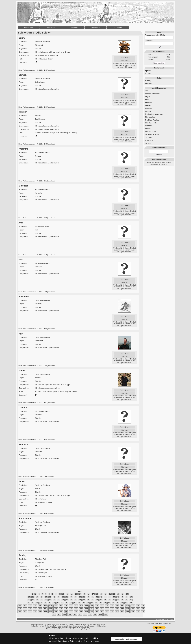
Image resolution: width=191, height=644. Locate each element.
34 (63, 597)
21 (110, 594)
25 (127, 594)
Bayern (148, 97)
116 (97, 606)
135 (66, 609)
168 (107, 612)
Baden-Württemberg (152, 94)
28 (37, 597)
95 (109, 603)
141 (97, 609)
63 (80, 600)
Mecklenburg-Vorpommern (155, 114)
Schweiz (148, 143)
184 (95, 614)
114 (86, 606)
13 (76, 594)
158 (56, 612)
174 (138, 612)
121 (122, 606)
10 (63, 594)
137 (76, 609)
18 (97, 594)
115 (92, 606)
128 (30, 609)
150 (143, 609)
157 (51, 612)
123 (133, 606)
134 (61, 609)
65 (88, 600)
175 (143, 612)
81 (50, 603)
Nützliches (51, 27)
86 (71, 603)
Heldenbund (29, 27)
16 (89, 594)
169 (112, 612)
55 (46, 600)
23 (118, 594)
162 (76, 612)
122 (127, 606)
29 (42, 597)
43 (101, 597)
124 (138, 606)
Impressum (96, 641)
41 (93, 597)
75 (131, 600)
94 (105, 603)
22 (114, 594)
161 (71, 612)
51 (29, 600)
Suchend (148, 84)
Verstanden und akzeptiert (127, 639)
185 (100, 614)
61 (71, 600)
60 (67, 600)
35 (67, 597)
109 (61, 606)
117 (102, 606)
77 (33, 603)
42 (97, 597)
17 (93, 594)
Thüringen (149, 137)
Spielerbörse (73, 27)
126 (20, 609)
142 (102, 609)
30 (46, 597)
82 (54, 603)
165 (92, 612)
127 (25, 609)
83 (58, 603)
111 (71, 606)
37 (76, 597)
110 (66, 606)
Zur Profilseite (125, 58)
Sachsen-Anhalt (151, 132)
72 (118, 600)
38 (80, 597)
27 (33, 597)
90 (88, 603)
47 (118, 597)
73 (122, 600)
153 (30, 612)
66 (93, 600)
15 (84, 594)
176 (54, 614)
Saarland (148, 126)
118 (107, 606)
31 (50, 597)
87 (75, 603)
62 (76, 600)
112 (76, 606)
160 (66, 612)
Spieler (148, 71)
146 (122, 609)
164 (86, 612)
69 (105, 600)
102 (25, 606)
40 (88, 597)
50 (131, 597)
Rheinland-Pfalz (151, 123)
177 (59, 614)
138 (81, 609)
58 (59, 600)
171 (122, 612)
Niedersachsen (151, 117)
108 (56, 606)
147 (127, 609)
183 (90, 614)
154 (35, 612)
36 (71, 597)
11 (67, 594)
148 (133, 609)
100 (131, 603)
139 (86, 609)
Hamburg (148, 108)
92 (96, 603)
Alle (147, 91)
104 (35, 606)
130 (40, 609)
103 (30, 606)
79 (41, 603)
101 (20, 606)
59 (63, 600)
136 (71, 609)
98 (122, 603)
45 (110, 597)
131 (45, 609)
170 (117, 612)
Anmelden (118, 27)
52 (33, 600)
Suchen (159, 155)
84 (62, 603)
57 (54, 600)
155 (40, 612)
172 (127, 612)
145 (117, 609)
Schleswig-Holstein (152, 135)
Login (159, 47)
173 (133, 612)
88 (79, 603)
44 (105, 597)
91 (92, 603)
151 (20, 612)
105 (40, 606)
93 (101, 603)
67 (97, 600)
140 (92, 609)
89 (84, 603)
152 (25, 612)
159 (61, 612)
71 (114, 600)
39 (84, 597)
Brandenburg (150, 103)
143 (107, 609)
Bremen (148, 105)
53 (37, 600)
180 (75, 614)
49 (127, 597)
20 (106, 594)
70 (110, 600)
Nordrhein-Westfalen (153, 120)
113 (81, 606)
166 (97, 612)
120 (117, 606)
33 (59, 597)
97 (118, 603)
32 (54, 597)
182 (85, 614)
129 (35, 609)
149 (138, 609)
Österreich (149, 140)
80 (45, 603)
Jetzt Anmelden (159, 63)
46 (114, 597)
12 (72, 594)
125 (143, 606)
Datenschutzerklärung (79, 641)
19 (101, 594)
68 (101, 600)
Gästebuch (125, 61)
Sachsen (148, 129)
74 (127, 600)
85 (67, 603)
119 (112, 606)
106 (45, 606)
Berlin (147, 100)
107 (51, 606)
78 (37, 603)
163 (81, 612)
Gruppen (148, 74)
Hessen (148, 111)
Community (95, 27)
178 (64, 614)
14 (80, 594)
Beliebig (148, 81)
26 (29, 597)
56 (50, 600)
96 (113, 603)
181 (80, 614)
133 (56, 609)
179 (70, 614)
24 (123, 594)
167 (102, 612)
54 (42, 600)
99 (126, 603)
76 (28, 603)
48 (122, 597)
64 (84, 600)
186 (106, 614)
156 (45, 612)
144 (112, 609)
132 (51, 609)
